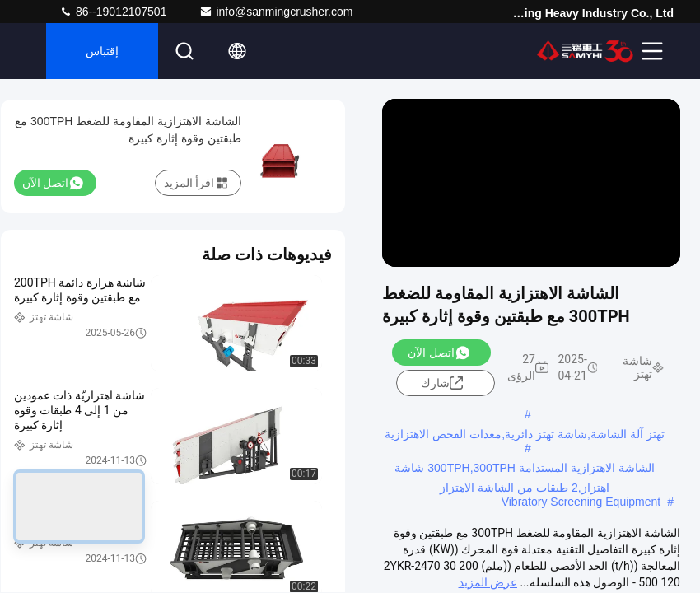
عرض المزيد (488, 582)
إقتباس (102, 51)
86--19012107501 (113, 12)
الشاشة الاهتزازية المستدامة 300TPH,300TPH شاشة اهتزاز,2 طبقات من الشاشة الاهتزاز (524, 469)
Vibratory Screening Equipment (581, 502)
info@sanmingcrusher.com (276, 12)
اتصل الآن (438, 353)
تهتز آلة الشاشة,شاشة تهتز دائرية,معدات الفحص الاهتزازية (524, 434)
